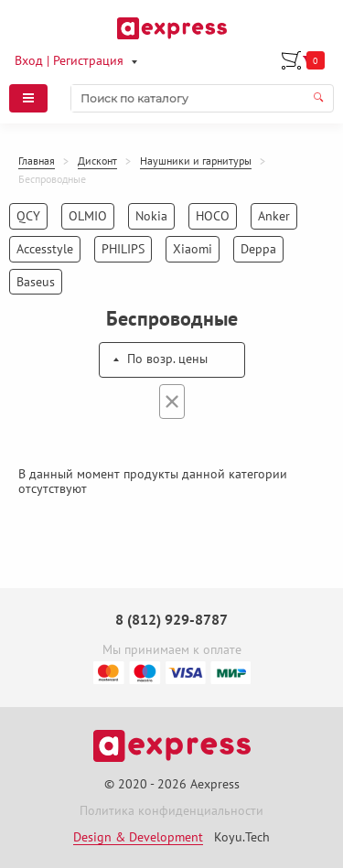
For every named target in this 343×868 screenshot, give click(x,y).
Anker (274, 216)
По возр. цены (167, 359)
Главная (37, 161)
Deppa (258, 249)
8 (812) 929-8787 (171, 620)
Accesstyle (45, 249)
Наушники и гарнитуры (196, 161)
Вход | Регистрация (69, 60)
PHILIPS (123, 249)
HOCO (213, 216)
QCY (28, 216)
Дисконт (97, 161)
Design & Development (138, 837)
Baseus (36, 282)
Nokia (151, 216)
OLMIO (88, 216)
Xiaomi (193, 249)
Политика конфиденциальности (171, 811)
